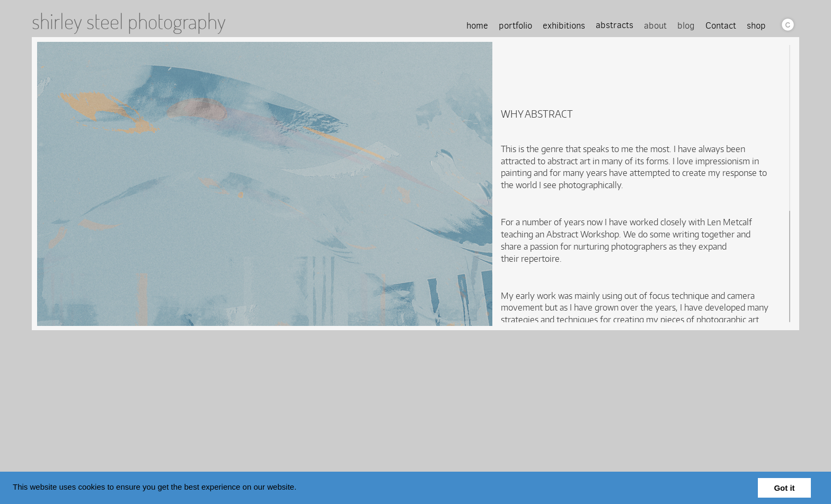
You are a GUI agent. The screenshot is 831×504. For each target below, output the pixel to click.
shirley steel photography (129, 21)
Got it (784, 488)
